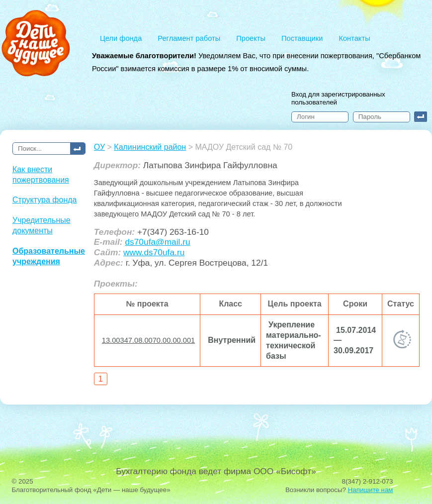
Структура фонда (44, 200)
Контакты (354, 38)
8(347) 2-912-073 (368, 481)
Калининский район (150, 147)
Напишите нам (371, 490)
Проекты (251, 38)
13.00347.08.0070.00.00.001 (148, 340)
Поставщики (302, 38)
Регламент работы (189, 38)
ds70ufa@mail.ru (157, 242)
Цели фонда (121, 38)
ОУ (99, 147)
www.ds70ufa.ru (154, 252)
